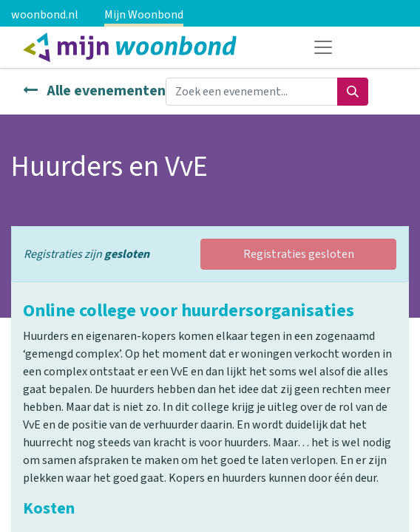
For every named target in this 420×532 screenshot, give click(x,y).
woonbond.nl (45, 15)
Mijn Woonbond (144, 15)
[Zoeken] (353, 92)
